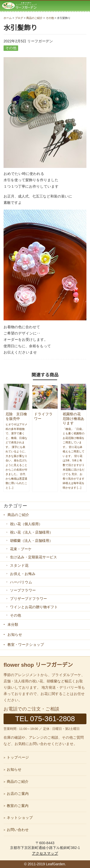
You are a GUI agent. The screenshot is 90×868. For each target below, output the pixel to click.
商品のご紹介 (18, 515)
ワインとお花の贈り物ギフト (34, 607)
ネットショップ (20, 818)
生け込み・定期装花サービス (34, 557)
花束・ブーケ (21, 549)
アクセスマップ (45, 853)
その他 (16, 615)
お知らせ (15, 635)
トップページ (18, 757)
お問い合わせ (18, 830)
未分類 (13, 625)
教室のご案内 (18, 806)
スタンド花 (19, 566)
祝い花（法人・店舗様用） (31, 532)
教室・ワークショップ (26, 645)
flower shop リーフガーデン (38, 665)
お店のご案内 (18, 794)
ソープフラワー (23, 590)
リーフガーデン (19, 5)
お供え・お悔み (23, 574)
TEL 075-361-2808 (45, 719)
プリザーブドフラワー (28, 599)
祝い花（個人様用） (26, 524)
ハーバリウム (21, 582)
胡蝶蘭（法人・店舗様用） (31, 541)
